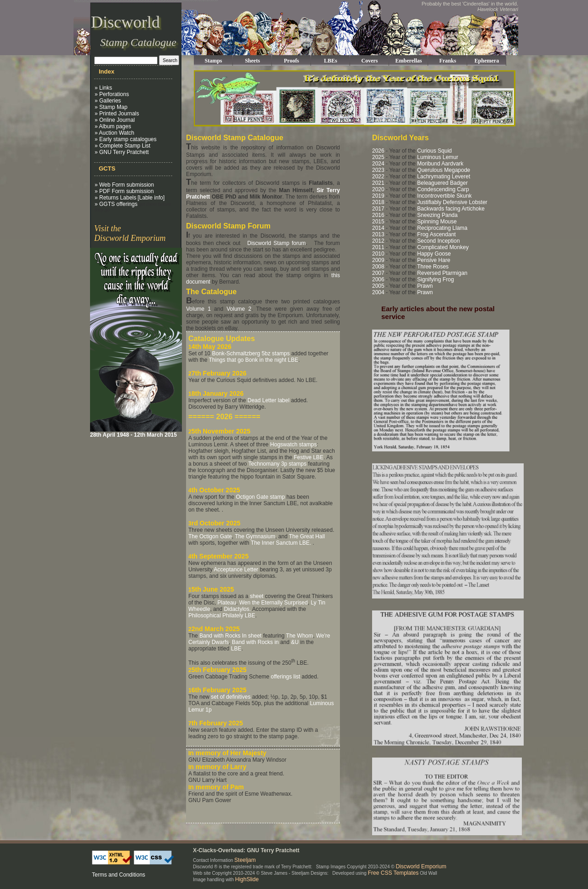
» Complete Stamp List (122, 146)
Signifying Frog (435, 279)
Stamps (213, 61)
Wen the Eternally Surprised (274, 603)
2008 (378, 267)
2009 (378, 260)
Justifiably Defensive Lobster (452, 202)
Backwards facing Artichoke (451, 209)
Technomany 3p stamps (278, 464)
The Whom (300, 636)
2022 (378, 177)
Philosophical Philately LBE (222, 615)
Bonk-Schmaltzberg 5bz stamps (251, 353)
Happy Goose (434, 254)
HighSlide (247, 879)
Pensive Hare (434, 260)
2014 (378, 228)
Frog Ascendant (436, 234)
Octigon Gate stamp (260, 497)
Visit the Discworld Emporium (130, 233)
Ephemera (487, 61)
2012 (378, 241)
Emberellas (409, 61)
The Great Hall (307, 536)
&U (295, 642)
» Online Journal (115, 120)
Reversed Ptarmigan (442, 273)
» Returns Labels (116, 198)
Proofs (291, 61)
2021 (378, 183)
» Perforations (112, 94)
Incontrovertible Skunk (444, 196)
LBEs (331, 61)
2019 (378, 196)
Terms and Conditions (119, 875)
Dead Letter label (269, 400)
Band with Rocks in (255, 642)
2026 (378, 151)
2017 (378, 209)
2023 (378, 170)
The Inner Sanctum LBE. (281, 543)
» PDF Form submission (124, 191)
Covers (370, 61)
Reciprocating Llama (442, 228)
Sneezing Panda (437, 215)
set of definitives (231, 697)
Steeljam (245, 860)
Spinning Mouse (437, 222)
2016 (378, 215)
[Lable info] (151, 198)
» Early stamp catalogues (126, 139)
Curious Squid (434, 151)
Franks (448, 61)
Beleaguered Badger (442, 183)
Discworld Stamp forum (276, 243)
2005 (378, 286)
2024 (378, 164)
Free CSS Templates (393, 873)
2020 (378, 189)
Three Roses (433, 267)
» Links (103, 88)
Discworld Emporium (421, 866)
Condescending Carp (443, 189)
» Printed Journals (117, 114)
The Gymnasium (255, 536)
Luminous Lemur (438, 157)
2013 (378, 234)
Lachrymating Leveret (444, 177)
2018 (378, 202)
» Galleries (108, 101)
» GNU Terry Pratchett (122, 152)
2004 (378, 292)
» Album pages (113, 126)
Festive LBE (308, 457)
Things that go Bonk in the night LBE (253, 360)
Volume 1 (198, 309)
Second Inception (438, 241)
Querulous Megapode (444, 170)
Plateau (227, 603)
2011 (378, 247)
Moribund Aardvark (440, 164)
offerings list (285, 677)
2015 (378, 222)
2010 (378, 254)
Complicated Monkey (443, 247)
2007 (378, 273)
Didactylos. (237, 609)
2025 (378, 157)
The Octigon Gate (210, 536)
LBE (236, 649)
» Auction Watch (114, 133)
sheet (257, 596)
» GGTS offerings (116, 204)
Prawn (425, 286)
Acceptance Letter (236, 570)
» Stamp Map (111, 107)
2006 (378, 279)
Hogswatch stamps (293, 444)
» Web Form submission (124, 185)
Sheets (252, 61)
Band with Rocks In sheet (230, 636)
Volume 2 (239, 309)
